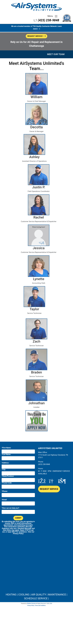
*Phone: (5, 491)
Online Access (31, 604)
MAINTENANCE (57, 595)
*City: (4, 470)
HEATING (11, 595)
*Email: (4, 500)
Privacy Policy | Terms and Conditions (36, 605)
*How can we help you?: (11, 508)
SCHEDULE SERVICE (36, 598)
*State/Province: (8, 476)
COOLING (24, 595)
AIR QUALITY (39, 595)
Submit (18, 518)
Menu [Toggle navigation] (53, 16)
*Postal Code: (7, 483)
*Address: (5, 463)
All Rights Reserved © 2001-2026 (44, 604)
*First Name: (6, 448)
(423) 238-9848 (48, 20)
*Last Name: (6, 454)
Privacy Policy (18, 534)
